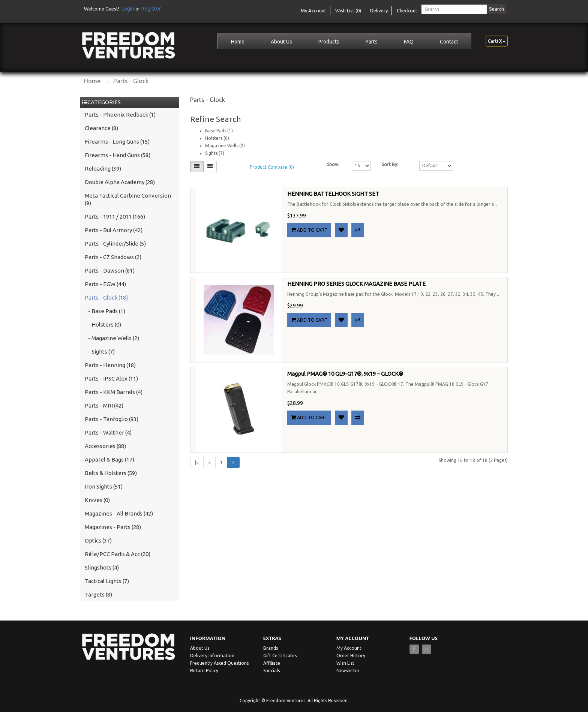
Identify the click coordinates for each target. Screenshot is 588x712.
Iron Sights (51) (104, 486)
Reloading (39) (103, 169)
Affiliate (272, 663)
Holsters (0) (217, 138)
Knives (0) (97, 500)
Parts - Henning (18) (110, 365)
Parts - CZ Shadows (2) (113, 257)
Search (496, 9)
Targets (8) (98, 594)
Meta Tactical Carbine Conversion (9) (128, 199)
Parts (372, 42)
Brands (271, 648)
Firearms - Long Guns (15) (117, 142)
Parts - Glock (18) (106, 298)
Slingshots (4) (102, 567)
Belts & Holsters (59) (111, 473)
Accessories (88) (105, 446)
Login (128, 9)
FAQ (409, 42)
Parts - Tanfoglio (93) (112, 419)
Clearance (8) (101, 128)
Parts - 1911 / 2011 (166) (115, 217)
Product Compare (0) (272, 167)
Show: (333, 164)
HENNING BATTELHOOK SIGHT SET (333, 194)
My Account (349, 648)
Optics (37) (98, 540)
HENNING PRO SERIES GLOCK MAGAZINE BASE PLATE (356, 284)
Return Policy (204, 671)
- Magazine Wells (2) (112, 338)
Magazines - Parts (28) (113, 527)
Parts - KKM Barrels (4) (114, 392)
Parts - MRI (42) (104, 405)
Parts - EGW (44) (105, 284)
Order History (351, 656)
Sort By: (390, 164)
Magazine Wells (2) (225, 146)
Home (238, 42)
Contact (449, 42)
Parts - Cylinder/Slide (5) (115, 244)
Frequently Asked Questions (219, 663)
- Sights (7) (100, 352)
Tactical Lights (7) (107, 581)
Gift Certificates (280, 656)
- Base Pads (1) (105, 311)
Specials (271, 671)
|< (197, 462)
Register (151, 9)
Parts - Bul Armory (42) (114, 230)
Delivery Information (212, 656)
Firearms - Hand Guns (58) (118, 155)
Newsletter (348, 671)
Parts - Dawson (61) (110, 271)
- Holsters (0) (103, 325)
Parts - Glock (131, 81)
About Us (281, 42)
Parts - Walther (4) (108, 432)
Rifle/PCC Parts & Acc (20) (118, 554)
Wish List (345, 663)
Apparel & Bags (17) (109, 459)
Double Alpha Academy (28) (120, 182)
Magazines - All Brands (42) (119, 513)
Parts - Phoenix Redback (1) (120, 115)
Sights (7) (215, 153)
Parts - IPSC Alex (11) (111, 378)
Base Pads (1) (219, 131)
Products (329, 42)
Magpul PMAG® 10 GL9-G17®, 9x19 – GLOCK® (345, 374)
